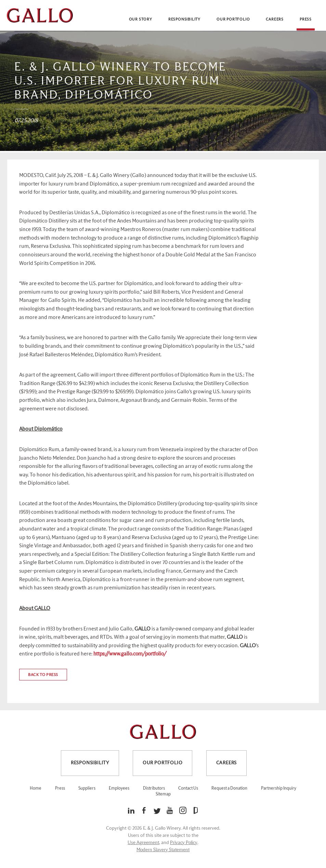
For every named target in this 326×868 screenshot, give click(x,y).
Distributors (154, 788)
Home (36, 788)
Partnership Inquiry (279, 788)
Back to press (43, 675)
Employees (119, 788)
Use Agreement (143, 843)
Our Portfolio (233, 19)
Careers (275, 19)
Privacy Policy (184, 843)
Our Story (141, 19)
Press (306, 19)
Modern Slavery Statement (163, 850)
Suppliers (87, 788)
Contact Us (188, 788)
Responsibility (184, 19)
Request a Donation (229, 788)
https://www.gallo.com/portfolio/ (130, 654)
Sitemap (163, 794)
